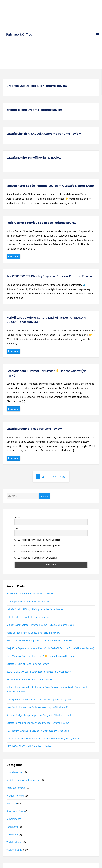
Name (17, 517)
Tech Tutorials (14, 850)
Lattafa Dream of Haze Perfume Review (34, 429)
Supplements (14, 819)
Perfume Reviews (16, 788)
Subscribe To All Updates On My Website (36, 558)
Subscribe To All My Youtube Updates (34, 552)
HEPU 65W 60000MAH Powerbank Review (29, 746)
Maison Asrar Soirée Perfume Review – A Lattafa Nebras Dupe (50, 186)
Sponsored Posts (16, 811)
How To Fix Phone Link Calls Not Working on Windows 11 (38, 707)
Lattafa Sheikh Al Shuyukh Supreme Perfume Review (44, 134)
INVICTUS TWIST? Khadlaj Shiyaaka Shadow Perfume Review (49, 276)
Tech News (12, 827)
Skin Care (12, 803)
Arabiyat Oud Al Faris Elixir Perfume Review (37, 86)
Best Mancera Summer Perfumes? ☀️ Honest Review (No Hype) (47, 373)
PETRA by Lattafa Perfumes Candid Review (30, 680)
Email (17, 528)
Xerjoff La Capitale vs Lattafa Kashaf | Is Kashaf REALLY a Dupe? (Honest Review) (46, 320)
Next (62, 477)
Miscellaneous (14, 772)
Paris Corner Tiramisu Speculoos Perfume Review (41, 223)
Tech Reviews (14, 842)
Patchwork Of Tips (19, 35)
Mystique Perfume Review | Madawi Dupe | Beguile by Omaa (40, 699)
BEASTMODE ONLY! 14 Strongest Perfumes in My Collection (39, 672)
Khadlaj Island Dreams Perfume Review (35, 110)
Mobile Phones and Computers (23, 780)
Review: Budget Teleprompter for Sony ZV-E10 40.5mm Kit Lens (41, 715)
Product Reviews (16, 796)
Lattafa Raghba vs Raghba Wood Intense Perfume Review (38, 723)
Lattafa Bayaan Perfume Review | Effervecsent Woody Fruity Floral (43, 738)
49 (54, 477)
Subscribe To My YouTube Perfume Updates (37, 540)
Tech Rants (13, 835)
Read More (14, 257)
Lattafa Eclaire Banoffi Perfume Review (34, 158)
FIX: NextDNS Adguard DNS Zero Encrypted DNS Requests (38, 731)
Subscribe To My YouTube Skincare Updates (37, 546)
